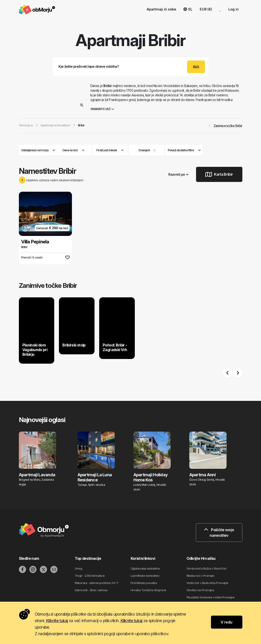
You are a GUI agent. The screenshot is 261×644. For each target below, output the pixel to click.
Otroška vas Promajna (200, 590)
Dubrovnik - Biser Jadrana (91, 590)
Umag (79, 569)
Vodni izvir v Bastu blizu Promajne (207, 583)
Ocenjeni (144, 150)
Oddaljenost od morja (38, 150)
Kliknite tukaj (57, 621)
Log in (234, 9)
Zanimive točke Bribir (228, 126)
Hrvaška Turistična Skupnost (148, 590)
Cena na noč (73, 150)
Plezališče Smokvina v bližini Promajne (211, 597)
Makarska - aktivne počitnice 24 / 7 (97, 583)
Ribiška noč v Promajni (200, 576)
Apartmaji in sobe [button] (161, 9)
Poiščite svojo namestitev (219, 533)
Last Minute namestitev (145, 576)
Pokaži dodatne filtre (184, 150)
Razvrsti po (178, 174)
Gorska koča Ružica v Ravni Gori (207, 569)
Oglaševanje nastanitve (145, 569)
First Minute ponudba (144, 583)
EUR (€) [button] (206, 9)
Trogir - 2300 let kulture (90, 576)
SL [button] (188, 9)
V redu (226, 622)
